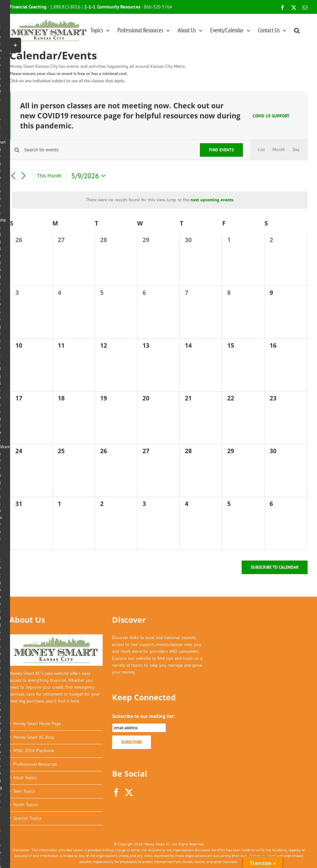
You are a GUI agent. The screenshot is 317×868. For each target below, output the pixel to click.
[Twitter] (129, 792)
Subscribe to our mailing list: (143, 716)
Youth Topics (25, 805)
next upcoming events (212, 200)
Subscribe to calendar (275, 567)
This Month (49, 176)
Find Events (221, 150)
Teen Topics (24, 791)
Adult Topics (25, 778)
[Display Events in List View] (261, 150)
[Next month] (24, 176)
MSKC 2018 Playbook (34, 751)
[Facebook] (116, 792)
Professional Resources (35, 764)
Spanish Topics (27, 818)
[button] (297, 30)
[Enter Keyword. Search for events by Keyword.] (108, 150)
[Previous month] (13, 176)
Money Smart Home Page (37, 724)
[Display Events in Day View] (296, 150)
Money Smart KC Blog (34, 737)
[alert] (160, 200)
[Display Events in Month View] (279, 150)
